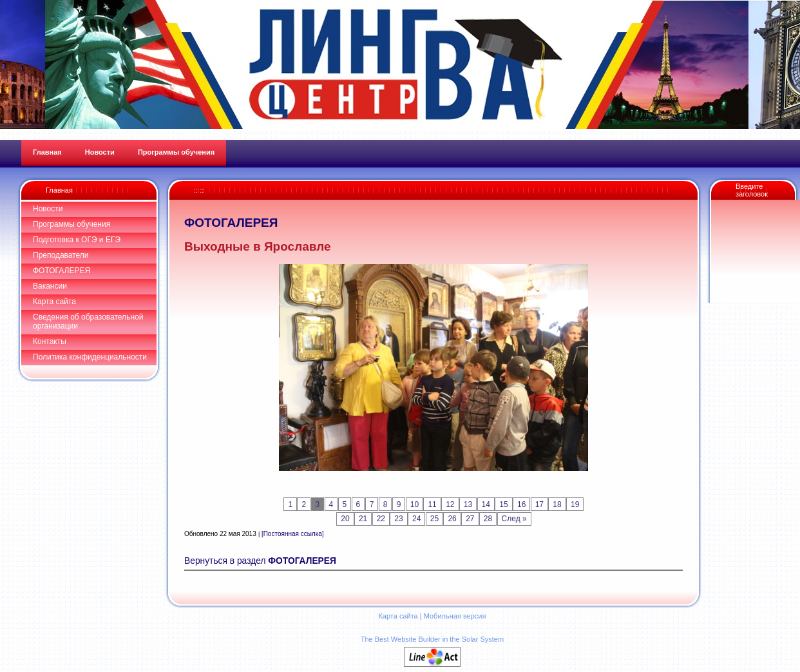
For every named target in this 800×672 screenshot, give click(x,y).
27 (470, 519)
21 (363, 519)
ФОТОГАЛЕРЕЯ (62, 271)
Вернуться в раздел (260, 561)
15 (503, 504)
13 (468, 504)
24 (416, 519)
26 (452, 519)
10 (414, 504)
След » (514, 519)
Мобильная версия (455, 616)
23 (398, 519)
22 (381, 519)
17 (539, 504)
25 (434, 519)
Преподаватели (61, 255)
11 (432, 504)
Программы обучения (71, 224)
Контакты (50, 341)
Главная (59, 190)
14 (486, 504)
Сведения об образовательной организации (88, 322)
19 (575, 504)
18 (557, 504)
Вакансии (50, 286)
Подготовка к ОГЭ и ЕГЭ (77, 240)
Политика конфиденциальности (90, 357)
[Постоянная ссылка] (293, 534)
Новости (48, 209)
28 (488, 519)
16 (521, 504)
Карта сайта (54, 302)
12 (450, 504)
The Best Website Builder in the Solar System (432, 639)
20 (345, 519)
